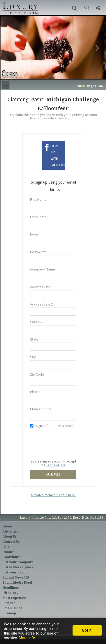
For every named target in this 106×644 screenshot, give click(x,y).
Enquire (9, 603)
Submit (53, 474)
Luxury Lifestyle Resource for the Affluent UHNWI (20, 8)
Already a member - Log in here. (53, 495)
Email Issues (12, 608)
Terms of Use (56, 465)
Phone (35, 392)
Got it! (87, 630)
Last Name (38, 217)
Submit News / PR (16, 578)
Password (38, 252)
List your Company (18, 562)
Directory (10, 593)
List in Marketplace (18, 567)
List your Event (15, 572)
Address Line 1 (42, 287)
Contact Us (11, 542)
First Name (38, 199)
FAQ (6, 547)
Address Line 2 (42, 304)
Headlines (11, 588)
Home (7, 526)
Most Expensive (15, 598)
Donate (8, 552)
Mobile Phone (41, 409)
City (33, 357)
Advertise (10, 532)
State (34, 339)
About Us (10, 537)
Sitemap (9, 613)
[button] (74, 8)
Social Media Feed (17, 583)
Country (36, 322)
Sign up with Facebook (58, 155)
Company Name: (43, 269)
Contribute (11, 557)
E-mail (35, 234)
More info (27, 638)
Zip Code (37, 374)
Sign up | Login (90, 86)
